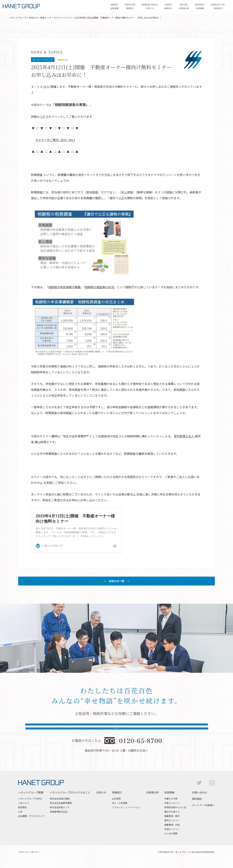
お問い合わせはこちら (78, 729)
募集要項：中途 (172, 832)
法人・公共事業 (120, 810)
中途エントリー (172, 836)
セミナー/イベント (63, 18)
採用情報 (200, 6)
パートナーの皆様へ (203, 812)
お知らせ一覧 (116, 581)
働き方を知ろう (172, 819)
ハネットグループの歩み (30, 806)
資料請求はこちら (155, 729)
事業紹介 (130, 6)
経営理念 (23, 814)
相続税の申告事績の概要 (64, 287)
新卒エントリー (172, 827)
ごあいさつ (24, 810)
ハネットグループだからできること (70, 799)
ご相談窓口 (218, 6)
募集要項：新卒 (172, 823)
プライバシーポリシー (29, 859)
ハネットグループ (18, 18)
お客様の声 (184, 6)
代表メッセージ (172, 810)
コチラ (44, 117)
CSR (20, 819)
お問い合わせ (200, 799)
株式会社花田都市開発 (61, 810)
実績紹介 (168, 6)
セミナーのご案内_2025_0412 (55, 140)
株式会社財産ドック (60, 814)
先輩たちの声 (171, 806)
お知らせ (150, 6)
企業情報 (114, 6)
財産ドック (46, 18)
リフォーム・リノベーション (126, 814)
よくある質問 (171, 840)
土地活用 (116, 806)
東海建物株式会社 (59, 819)
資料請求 (197, 806)
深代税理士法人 (184, 436)
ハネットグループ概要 (31, 799)
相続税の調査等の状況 (99, 287)
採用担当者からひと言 (175, 814)
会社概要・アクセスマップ (31, 823)
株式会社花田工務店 (60, 806)
